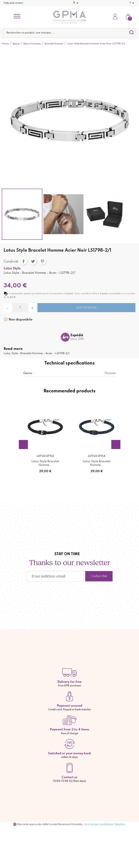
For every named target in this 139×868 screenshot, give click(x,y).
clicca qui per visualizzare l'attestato (104, 824)
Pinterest (42, 261)
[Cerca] (69, 33)
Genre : (28, 373)
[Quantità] (20, 308)
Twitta (33, 261)
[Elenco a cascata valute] (76, 3)
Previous (23, 445)
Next (116, 445)
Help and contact (13, 3)
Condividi (24, 261)
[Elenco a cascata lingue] (132, 3)
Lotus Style (12, 269)
